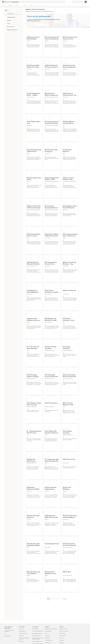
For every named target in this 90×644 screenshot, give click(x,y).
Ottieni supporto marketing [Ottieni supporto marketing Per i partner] (37, 633)
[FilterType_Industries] (6, 23)
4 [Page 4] (57, 599)
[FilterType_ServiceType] (6, 27)
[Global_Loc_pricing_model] (6, 30)
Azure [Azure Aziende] (46, 633)
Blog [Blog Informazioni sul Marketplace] (5, 634)
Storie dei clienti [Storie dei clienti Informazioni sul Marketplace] (7, 636)
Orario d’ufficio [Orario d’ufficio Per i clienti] (21, 629)
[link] (34, 44)
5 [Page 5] (60, 599)
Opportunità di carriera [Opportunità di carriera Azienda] (63, 629)
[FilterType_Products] (6, 20)
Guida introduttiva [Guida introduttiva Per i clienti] (22, 631)
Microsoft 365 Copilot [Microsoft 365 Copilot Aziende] (49, 640)
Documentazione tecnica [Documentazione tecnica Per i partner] (37, 636)
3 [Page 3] (54, 599)
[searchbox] (15, 13)
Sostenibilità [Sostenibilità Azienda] (62, 642)
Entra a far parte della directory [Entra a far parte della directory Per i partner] (38, 631)
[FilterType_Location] (6, 17)
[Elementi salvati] (69, 2)
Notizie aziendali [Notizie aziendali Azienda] (62, 633)
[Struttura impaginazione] (58, 600)
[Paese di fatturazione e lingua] (77, 2)
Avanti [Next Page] (65, 599)
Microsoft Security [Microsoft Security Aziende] (48, 631)
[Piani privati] (71, 2)
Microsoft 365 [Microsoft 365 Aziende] (47, 638)
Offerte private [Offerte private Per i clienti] (21, 636)
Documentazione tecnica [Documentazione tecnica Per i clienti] (23, 633)
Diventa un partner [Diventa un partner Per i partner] (36, 629)
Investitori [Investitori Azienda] (61, 638)
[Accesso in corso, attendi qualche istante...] (86, 2)
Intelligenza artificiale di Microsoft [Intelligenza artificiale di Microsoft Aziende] (51, 629)
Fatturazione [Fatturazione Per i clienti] (21, 641)
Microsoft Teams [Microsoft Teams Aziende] (48, 642)
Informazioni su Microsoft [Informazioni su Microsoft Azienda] (64, 631)
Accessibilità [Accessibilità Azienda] (62, 640)
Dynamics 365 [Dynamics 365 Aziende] (47, 636)
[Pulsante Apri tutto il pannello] (4, 5)
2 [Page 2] (51, 599)
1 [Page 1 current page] (48, 599)
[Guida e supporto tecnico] (68, 2)
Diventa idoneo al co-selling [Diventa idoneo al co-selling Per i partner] (37, 641)
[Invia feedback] (66, 2)
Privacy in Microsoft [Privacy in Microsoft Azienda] (63, 636)
